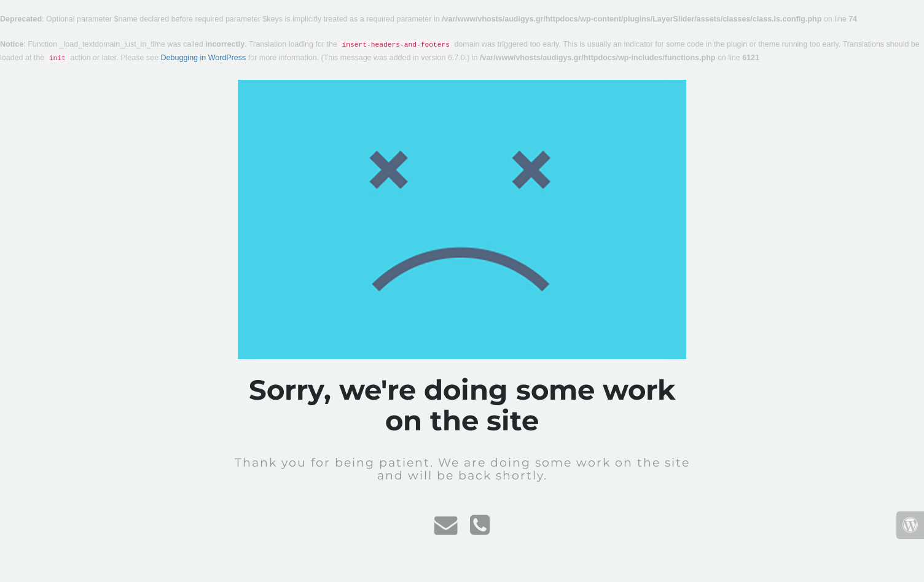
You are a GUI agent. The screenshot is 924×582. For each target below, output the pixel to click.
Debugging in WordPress (204, 58)
